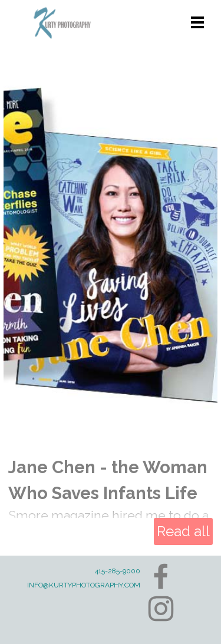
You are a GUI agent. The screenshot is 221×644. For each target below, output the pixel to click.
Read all (183, 531)
